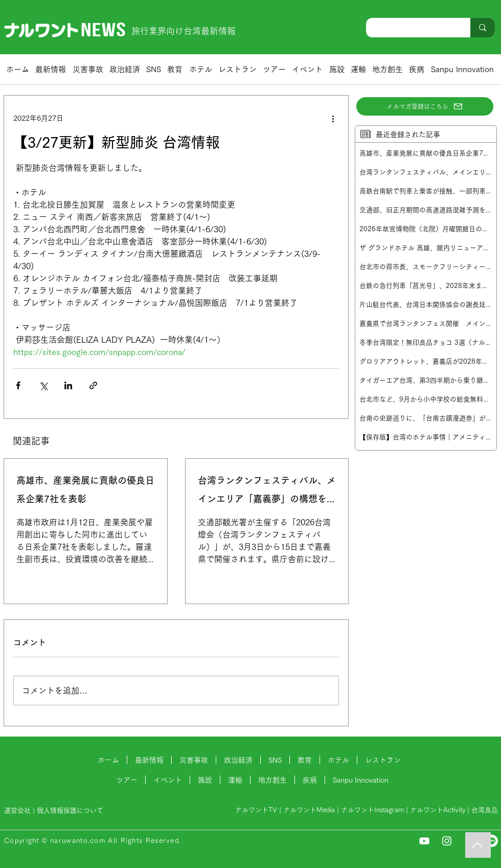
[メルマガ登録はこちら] (425, 106)
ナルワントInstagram (372, 810)
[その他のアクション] (333, 118)
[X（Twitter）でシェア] (43, 385)
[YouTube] (424, 841)
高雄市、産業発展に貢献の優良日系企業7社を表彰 (85, 489)
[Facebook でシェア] (18, 385)
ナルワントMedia (309, 810)
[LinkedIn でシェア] (68, 385)
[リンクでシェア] (93, 385)
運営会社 (17, 810)
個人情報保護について (71, 810)
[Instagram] (447, 841)
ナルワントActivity (438, 810)
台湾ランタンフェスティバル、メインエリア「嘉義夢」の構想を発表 (267, 492)
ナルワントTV (256, 810)
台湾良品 (485, 810)
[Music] (478, 845)
